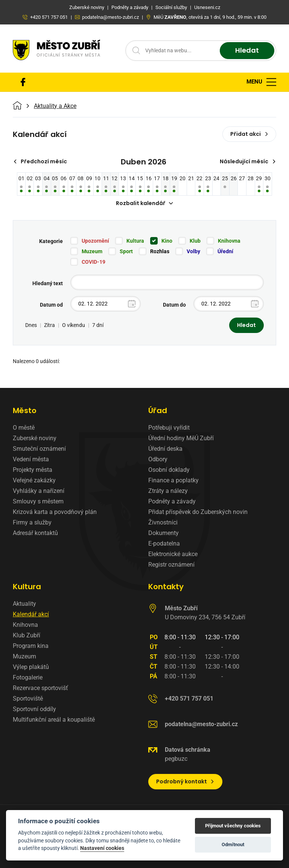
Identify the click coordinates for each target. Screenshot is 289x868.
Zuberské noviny (35, 438)
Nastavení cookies (102, 848)
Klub (195, 241)
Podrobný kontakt (185, 781)
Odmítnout (233, 844)
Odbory (158, 459)
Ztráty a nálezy (168, 491)
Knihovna (229, 241)
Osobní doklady (169, 470)
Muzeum (92, 251)
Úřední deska (165, 449)
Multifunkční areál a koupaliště (54, 720)
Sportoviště (28, 699)
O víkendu (74, 325)
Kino (167, 241)
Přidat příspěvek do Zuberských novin (198, 512)
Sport (126, 251)
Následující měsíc (248, 161)
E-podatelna (164, 543)
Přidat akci (249, 134)
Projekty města (33, 470)
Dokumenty (164, 533)
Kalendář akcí (31, 614)
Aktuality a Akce (55, 106)
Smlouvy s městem (38, 501)
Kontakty (166, 587)
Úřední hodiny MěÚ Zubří (181, 438)
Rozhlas (160, 251)
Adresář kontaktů (35, 533)
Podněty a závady (172, 501)
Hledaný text (48, 283)
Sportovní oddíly (34, 709)
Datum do (174, 305)
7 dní (98, 325)
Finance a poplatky (173, 480)
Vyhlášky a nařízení (39, 491)
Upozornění (95, 241)
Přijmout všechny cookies (233, 826)
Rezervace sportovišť (40, 688)
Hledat (247, 51)
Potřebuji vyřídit (169, 428)
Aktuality (24, 604)
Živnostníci (163, 522)
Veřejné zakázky (34, 480)
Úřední (225, 251)
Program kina (31, 646)
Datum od (51, 305)
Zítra (49, 325)
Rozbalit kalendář (144, 203)
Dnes (31, 325)
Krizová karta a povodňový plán (55, 512)
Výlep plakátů (31, 667)
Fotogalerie (28, 677)
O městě (24, 428)
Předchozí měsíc (40, 161)
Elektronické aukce (173, 554)
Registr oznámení (171, 565)
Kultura (135, 241)
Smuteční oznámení (39, 449)
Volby (193, 251)
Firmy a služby (32, 522)
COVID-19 (94, 262)
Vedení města (31, 459)
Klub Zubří (27, 635)
